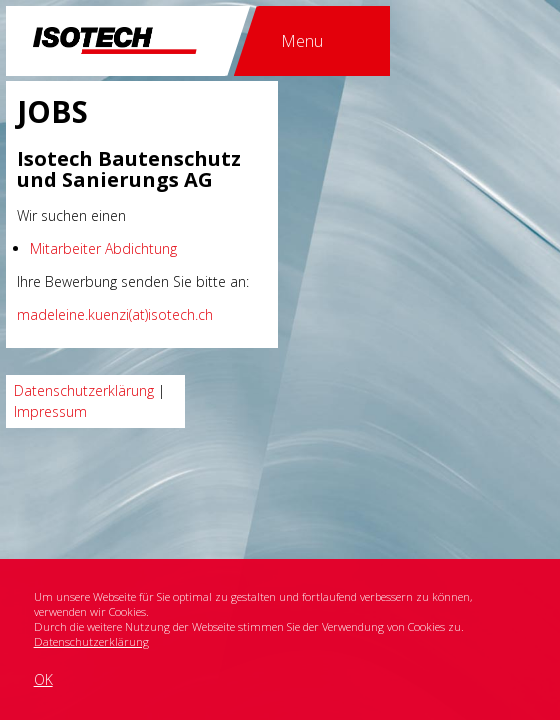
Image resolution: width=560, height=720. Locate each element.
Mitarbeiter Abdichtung (103, 248)
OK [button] (43, 679)
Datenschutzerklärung (91, 641)
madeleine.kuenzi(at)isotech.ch (115, 314)
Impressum (50, 411)
